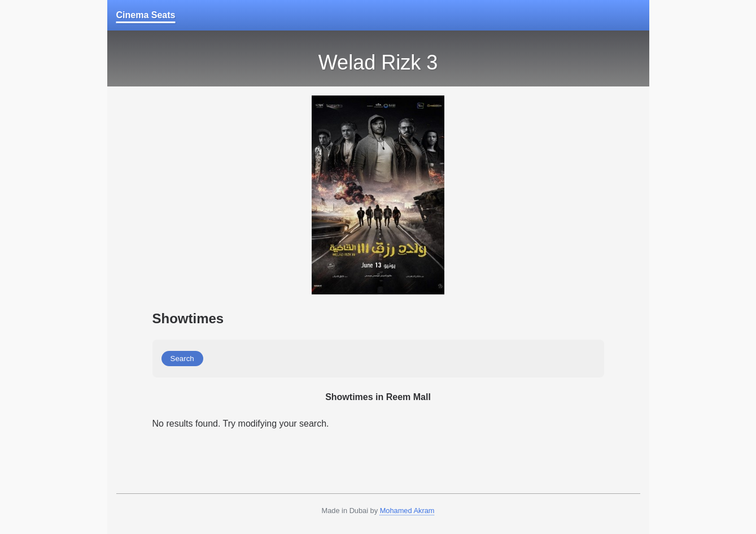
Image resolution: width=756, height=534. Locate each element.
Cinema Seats (146, 15)
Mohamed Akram (407, 511)
